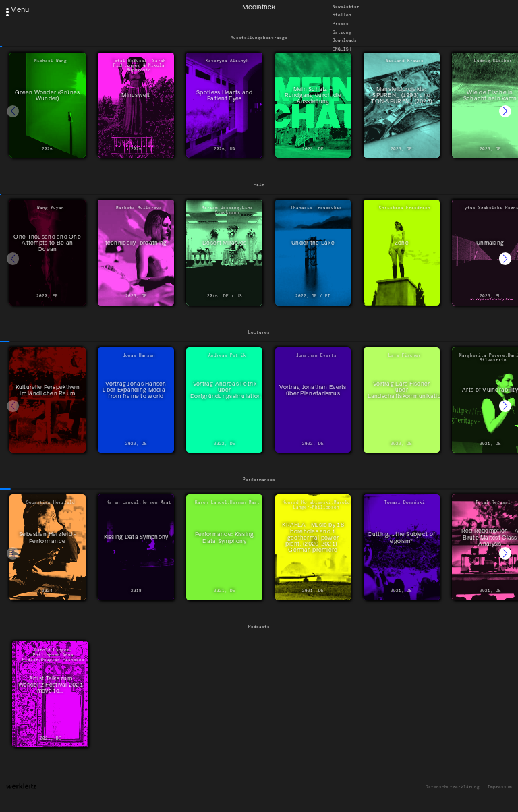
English (342, 49)
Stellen (342, 16)
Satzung (342, 32)
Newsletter (346, 7)
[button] (505, 111)
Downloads (345, 41)
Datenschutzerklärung (453, 787)
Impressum (500, 787)
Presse (341, 24)
